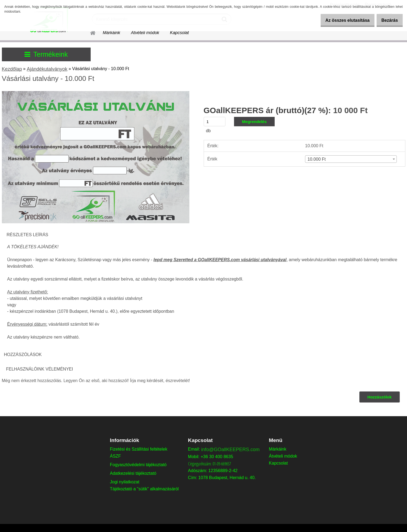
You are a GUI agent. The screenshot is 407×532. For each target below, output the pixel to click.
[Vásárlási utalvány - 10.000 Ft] (96, 93)
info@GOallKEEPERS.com (230, 450)
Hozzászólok (379, 397)
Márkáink (112, 33)
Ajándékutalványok (47, 69)
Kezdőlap (12, 69)
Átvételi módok (145, 33)
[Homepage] (90, 32)
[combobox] (351, 159)
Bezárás (388, 20)
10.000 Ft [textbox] (317, 159)
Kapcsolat (179, 33)
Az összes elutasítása (342, 20)
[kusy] (215, 122)
